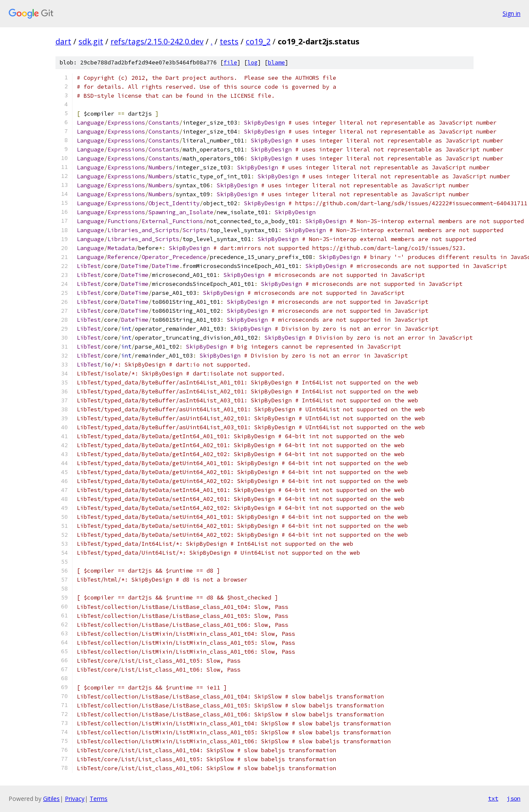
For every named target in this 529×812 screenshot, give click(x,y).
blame (276, 63)
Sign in (512, 13)
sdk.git (91, 41)
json (514, 798)
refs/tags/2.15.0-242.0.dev (157, 41)
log (253, 63)
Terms (99, 799)
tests (229, 41)
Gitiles (51, 799)
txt (493, 798)
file (230, 63)
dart (63, 41)
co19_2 (258, 41)
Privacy (75, 799)
